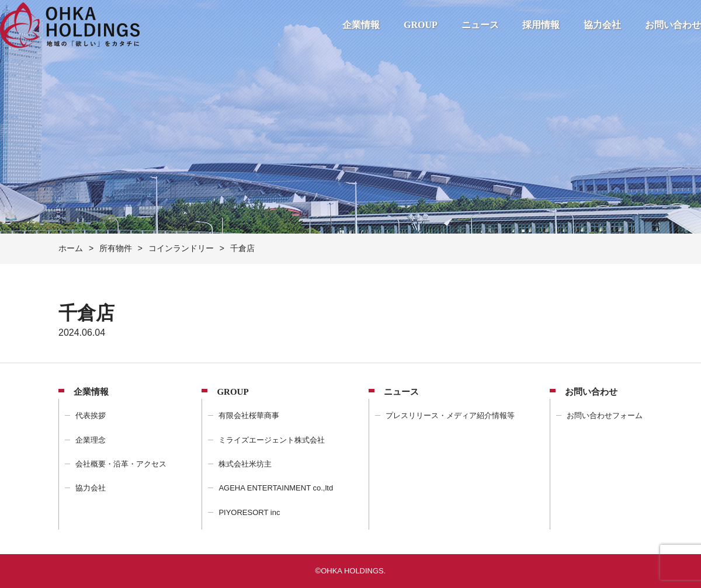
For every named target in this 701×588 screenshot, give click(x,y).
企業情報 (361, 25)
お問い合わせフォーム (605, 415)
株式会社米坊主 (245, 464)
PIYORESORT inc (249, 512)
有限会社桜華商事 (249, 415)
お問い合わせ (673, 25)
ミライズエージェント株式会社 (272, 440)
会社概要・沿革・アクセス (121, 464)
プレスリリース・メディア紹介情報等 (450, 415)
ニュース (480, 25)
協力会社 (602, 25)
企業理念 (91, 440)
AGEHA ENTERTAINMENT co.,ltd (276, 488)
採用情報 (541, 25)
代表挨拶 (91, 415)
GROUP (421, 25)
